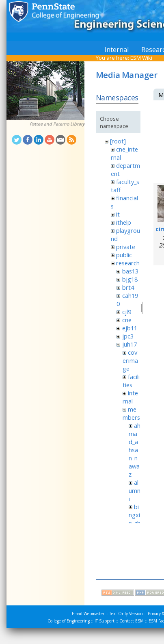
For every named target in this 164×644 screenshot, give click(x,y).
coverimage (130, 360)
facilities (131, 381)
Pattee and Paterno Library (57, 124)
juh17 (129, 344)
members (131, 413)
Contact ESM (132, 621)
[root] (118, 141)
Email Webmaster (88, 614)
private (126, 247)
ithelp (124, 222)
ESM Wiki (141, 58)
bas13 (130, 271)
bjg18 (130, 279)
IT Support (105, 621)
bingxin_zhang (135, 519)
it (118, 214)
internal (130, 397)
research (128, 263)
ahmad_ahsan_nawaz (135, 450)
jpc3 (128, 336)
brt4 (128, 287)
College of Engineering (69, 621)
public (124, 255)
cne (127, 320)
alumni (135, 490)
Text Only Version (126, 614)
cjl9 (127, 312)
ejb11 (130, 328)
